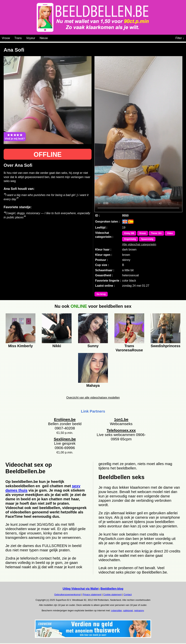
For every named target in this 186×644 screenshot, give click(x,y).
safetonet (128, 610)
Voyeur (31, 38)
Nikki (57, 346)
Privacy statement (92, 594)
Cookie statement (113, 594)
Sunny (93, 346)
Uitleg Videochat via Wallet (81, 589)
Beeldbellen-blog (112, 589)
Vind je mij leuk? (15, 137)
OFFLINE (48, 155)
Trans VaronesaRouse (129, 348)
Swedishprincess (166, 346)
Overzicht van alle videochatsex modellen (93, 398)
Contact (128, 594)
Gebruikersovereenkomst (67, 594)
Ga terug (101, 294)
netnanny (139, 610)
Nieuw (44, 38)
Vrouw (6, 38)
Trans (18, 38)
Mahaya (93, 385)
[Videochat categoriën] (50, 37)
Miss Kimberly (21, 346)
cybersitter (116, 610)
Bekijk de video (138, 134)
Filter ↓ (180, 38)
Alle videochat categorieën (139, 244)
